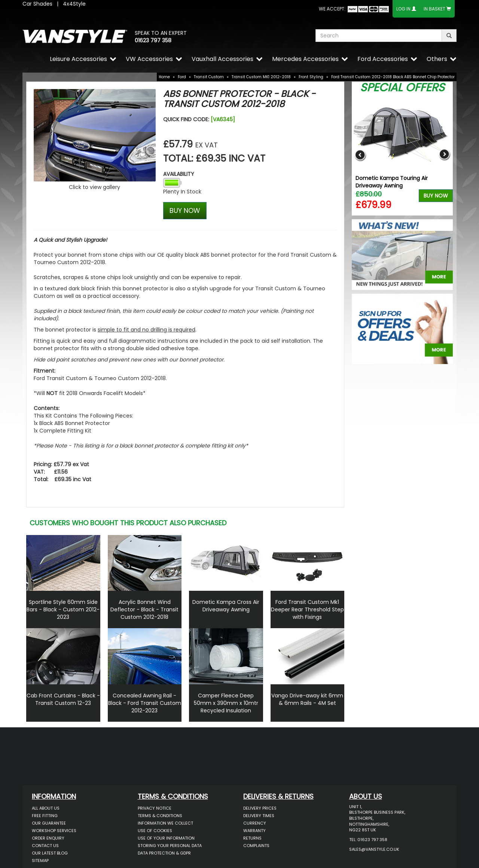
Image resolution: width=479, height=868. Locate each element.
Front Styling (311, 77)
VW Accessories (149, 59)
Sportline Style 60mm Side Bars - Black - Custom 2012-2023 (63, 609)
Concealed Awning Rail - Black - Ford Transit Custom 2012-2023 (145, 703)
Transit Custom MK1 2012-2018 (261, 77)
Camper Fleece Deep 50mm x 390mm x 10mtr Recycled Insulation (226, 703)
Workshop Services (54, 831)
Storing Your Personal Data (170, 846)
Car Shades (37, 4)
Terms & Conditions (160, 816)
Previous (360, 155)
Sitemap (40, 861)
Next (444, 155)
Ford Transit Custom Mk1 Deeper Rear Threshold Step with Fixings (307, 609)
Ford (182, 77)
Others (437, 59)
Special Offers (402, 88)
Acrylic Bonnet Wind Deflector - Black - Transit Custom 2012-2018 (144, 609)
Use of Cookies (155, 831)
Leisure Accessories (78, 59)
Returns (252, 838)
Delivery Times (259, 816)
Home (164, 77)
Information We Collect (165, 823)
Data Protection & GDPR (164, 853)
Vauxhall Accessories (222, 59)
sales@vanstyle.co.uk (374, 849)
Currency (255, 823)
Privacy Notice (155, 808)
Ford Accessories (383, 59)
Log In (403, 9)
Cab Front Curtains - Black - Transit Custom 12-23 (63, 699)
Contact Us (45, 846)
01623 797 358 (153, 40)
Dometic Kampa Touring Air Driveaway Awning (392, 182)
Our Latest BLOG (50, 853)
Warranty (254, 831)
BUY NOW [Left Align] (185, 210)
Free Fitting (45, 816)
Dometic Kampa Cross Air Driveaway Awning (226, 606)
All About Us (46, 808)
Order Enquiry (48, 838)
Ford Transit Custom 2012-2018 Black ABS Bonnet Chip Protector (393, 77)
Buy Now (436, 196)
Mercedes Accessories (305, 59)
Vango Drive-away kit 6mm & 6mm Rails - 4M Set (307, 699)
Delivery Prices (260, 808)
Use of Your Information (166, 838)
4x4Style (74, 4)
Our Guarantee (49, 823)
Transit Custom (209, 77)
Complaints (256, 846)
